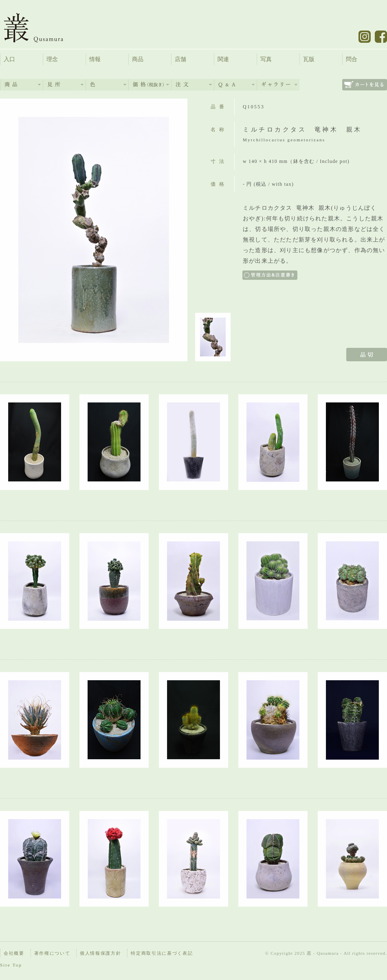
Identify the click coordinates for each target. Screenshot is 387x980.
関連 (223, 59)
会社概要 (14, 953)
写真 (266, 59)
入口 (9, 59)
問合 (352, 59)
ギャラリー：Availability (278, 85)
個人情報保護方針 (100, 953)
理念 (52, 59)
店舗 (180, 59)
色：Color (107, 85)
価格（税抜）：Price (150, 85)
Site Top (11, 965)
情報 (95, 59)
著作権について (52, 953)
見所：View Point (64, 85)
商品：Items (22, 85)
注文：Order (193, 85)
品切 (367, 355)
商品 (138, 59)
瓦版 (309, 59)
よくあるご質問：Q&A (235, 85)
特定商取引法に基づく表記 (162, 953)
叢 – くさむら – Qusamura (40, 27)
